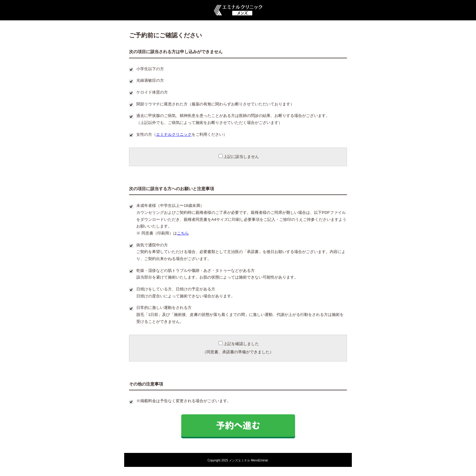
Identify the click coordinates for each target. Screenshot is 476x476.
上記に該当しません (239, 157)
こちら (183, 233)
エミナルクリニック (174, 134)
